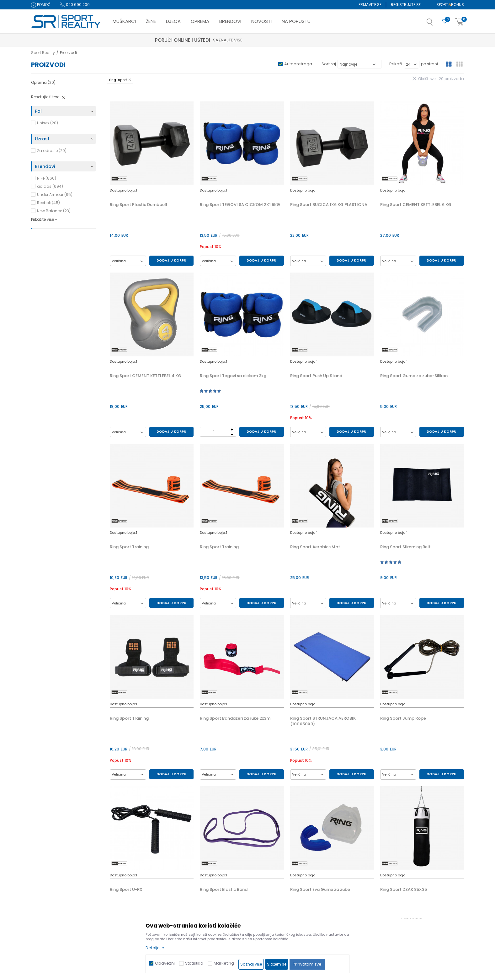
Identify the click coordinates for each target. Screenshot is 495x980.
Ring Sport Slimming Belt (405, 547)
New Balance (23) (54, 211)
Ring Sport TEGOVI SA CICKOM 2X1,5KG (240, 205)
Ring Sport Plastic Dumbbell (138, 205)
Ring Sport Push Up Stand (316, 376)
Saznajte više (277, 40)
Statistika (194, 963)
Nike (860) (47, 178)
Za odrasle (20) (52, 151)
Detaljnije (155, 948)
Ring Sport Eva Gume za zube (320, 890)
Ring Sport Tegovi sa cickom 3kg (233, 376)
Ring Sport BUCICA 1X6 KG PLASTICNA (329, 205)
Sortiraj (329, 64)
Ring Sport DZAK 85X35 (404, 890)
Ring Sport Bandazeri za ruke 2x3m (235, 718)
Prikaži (396, 64)
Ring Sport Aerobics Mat (315, 547)
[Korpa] (460, 22)
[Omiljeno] (445, 22)
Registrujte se (406, 5)
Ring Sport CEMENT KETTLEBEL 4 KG (146, 376)
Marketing (224, 963)
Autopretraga (298, 64)
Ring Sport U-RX (126, 890)
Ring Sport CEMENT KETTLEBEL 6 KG (416, 205)
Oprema (43, 82)
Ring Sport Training (129, 547)
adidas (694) (50, 186)
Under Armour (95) (55, 195)
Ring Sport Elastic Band (224, 890)
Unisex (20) (48, 123)
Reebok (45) (48, 203)
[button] (436, 24)
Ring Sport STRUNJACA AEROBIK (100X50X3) (323, 721)
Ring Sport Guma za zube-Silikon (414, 376)
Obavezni (165, 963)
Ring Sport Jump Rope (403, 718)
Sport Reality (43, 53)
